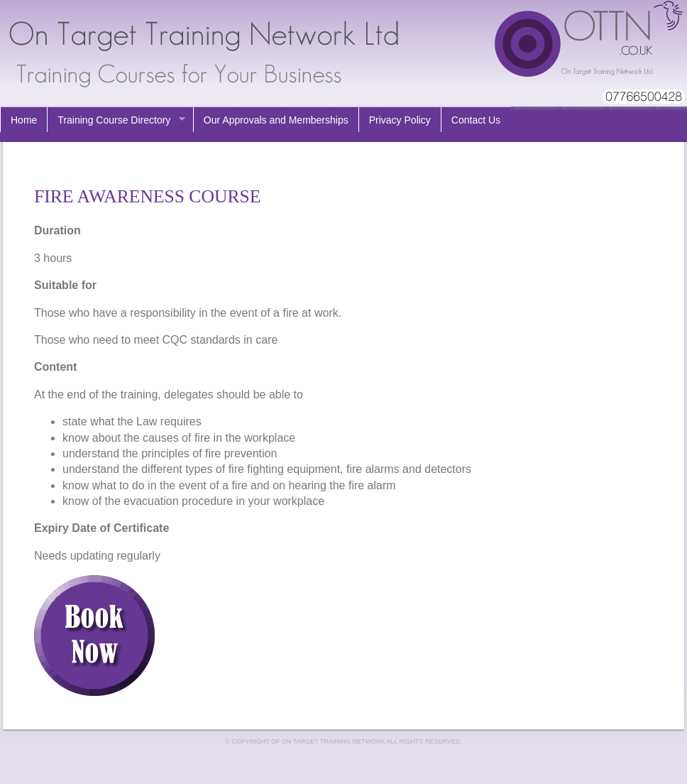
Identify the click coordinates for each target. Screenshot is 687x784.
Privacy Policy (400, 120)
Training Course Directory (116, 120)
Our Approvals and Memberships (276, 120)
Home (24, 120)
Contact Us (476, 120)
